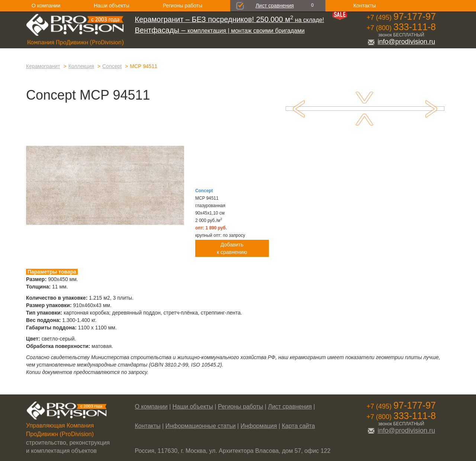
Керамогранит (43, 66)
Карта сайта (298, 426)
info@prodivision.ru (401, 42)
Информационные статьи (201, 426)
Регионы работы (183, 6)
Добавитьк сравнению (232, 248)
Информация (259, 426)
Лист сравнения (275, 6)
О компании (46, 6)
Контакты (364, 6)
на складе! (230, 20)
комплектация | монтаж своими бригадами (220, 31)
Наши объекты (111, 6)
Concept (112, 66)
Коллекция (81, 66)
